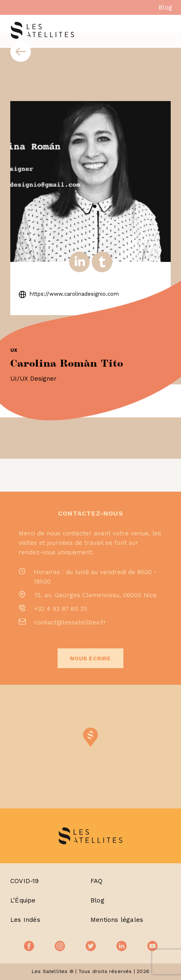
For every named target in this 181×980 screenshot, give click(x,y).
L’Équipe (23, 900)
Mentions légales (117, 920)
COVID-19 (25, 881)
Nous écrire (90, 658)
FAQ (97, 881)
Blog (165, 7)
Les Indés (25, 920)
